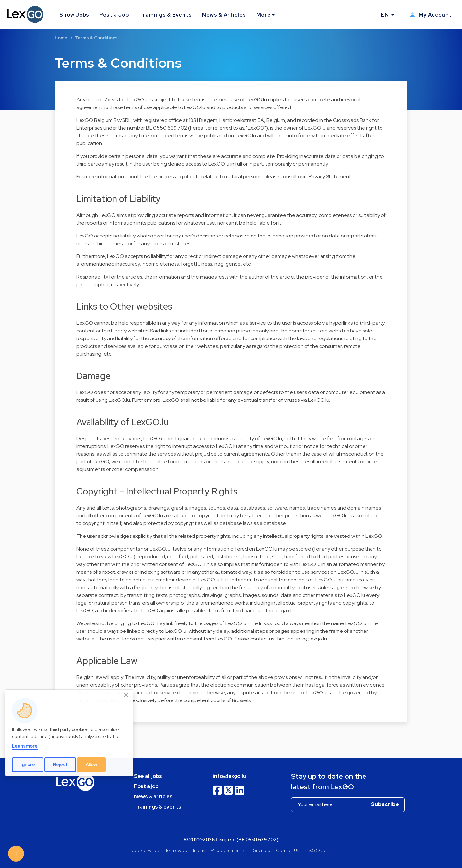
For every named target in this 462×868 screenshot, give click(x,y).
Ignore (28, 764)
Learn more (25, 746)
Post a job (146, 786)
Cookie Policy (145, 850)
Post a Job (114, 15)
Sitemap (262, 850)
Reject (60, 764)
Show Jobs (74, 15)
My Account (431, 15)
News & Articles (224, 15)
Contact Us (287, 850)
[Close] (127, 695)
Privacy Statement (330, 177)
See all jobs (148, 776)
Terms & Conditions (96, 38)
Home (61, 38)
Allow (91, 764)
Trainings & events (158, 807)
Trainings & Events (166, 15)
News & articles (153, 797)
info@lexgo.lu (312, 639)
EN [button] (386, 15)
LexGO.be (316, 850)
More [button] (264, 15)
